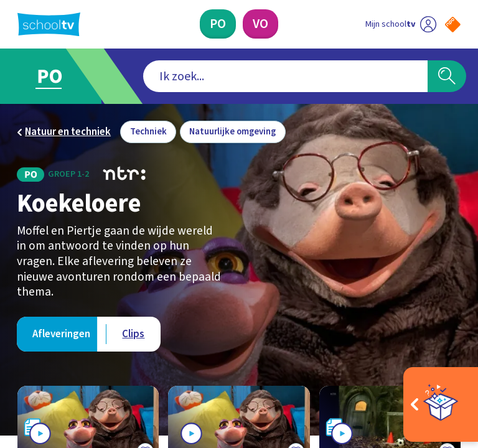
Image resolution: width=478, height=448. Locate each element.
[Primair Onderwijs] (218, 24)
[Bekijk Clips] (134, 334)
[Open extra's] (441, 404)
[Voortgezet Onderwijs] (260, 24)
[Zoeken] (447, 77)
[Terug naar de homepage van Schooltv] (49, 24)
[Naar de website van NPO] (453, 25)
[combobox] (220, 77)
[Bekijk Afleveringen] (62, 334)
